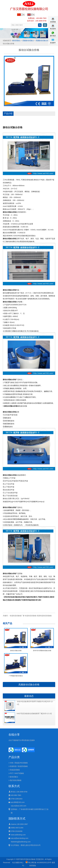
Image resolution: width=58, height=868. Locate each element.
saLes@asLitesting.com (20, 838)
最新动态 (29, 696)
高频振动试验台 (28, 41)
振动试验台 (16, 41)
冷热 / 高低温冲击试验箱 (19, 763)
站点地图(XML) (18, 863)
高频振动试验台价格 (43, 41)
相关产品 (7, 623)
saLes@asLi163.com (18, 806)
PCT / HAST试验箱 (17, 773)
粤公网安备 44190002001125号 (38, 863)
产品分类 (14, 757)
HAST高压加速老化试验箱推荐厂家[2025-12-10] (34, 714)
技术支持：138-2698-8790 (37, 21)
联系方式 (14, 786)
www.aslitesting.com (18, 835)
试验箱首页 (7, 41)
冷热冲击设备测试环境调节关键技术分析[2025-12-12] (35, 703)
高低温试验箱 (15, 770)
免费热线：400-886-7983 (37, 18)
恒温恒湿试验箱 (31, 616)
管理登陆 (33, 866)
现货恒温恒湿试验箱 (44, 616)
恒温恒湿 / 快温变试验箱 (19, 766)
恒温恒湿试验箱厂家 (17, 616)
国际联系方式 (17, 819)
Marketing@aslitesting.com (21, 842)
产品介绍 (8, 114)
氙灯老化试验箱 (16, 780)
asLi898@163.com (18, 802)
